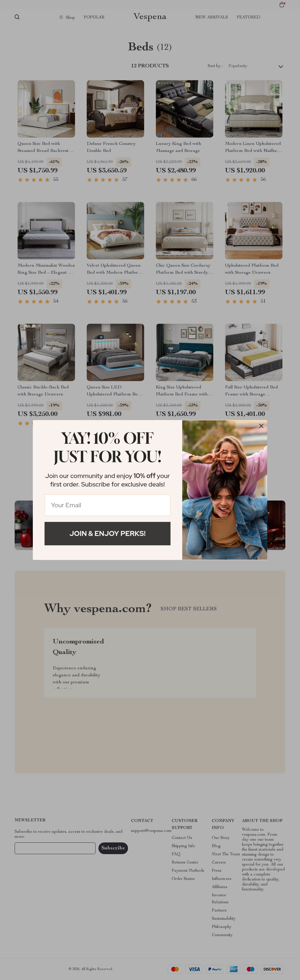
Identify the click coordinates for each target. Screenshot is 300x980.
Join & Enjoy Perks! (108, 533)
